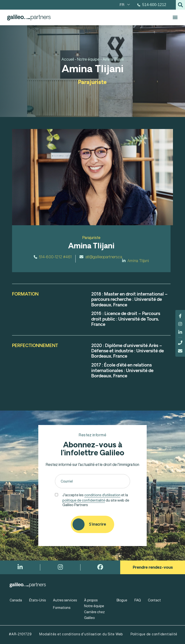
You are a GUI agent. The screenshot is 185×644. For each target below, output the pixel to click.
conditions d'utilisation (102, 495)
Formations (62, 608)
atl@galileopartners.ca (101, 257)
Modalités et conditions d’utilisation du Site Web (81, 634)
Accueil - (69, 59)
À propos (91, 600)
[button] (180, 5)
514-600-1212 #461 (53, 257)
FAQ (138, 600)
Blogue (122, 600)
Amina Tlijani (136, 261)
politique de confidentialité (84, 500)
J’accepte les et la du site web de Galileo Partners (96, 499)
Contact (154, 600)
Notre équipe (94, 606)
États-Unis (37, 600)
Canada (16, 600)
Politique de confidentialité (154, 634)
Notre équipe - (89, 59)
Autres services (65, 600)
